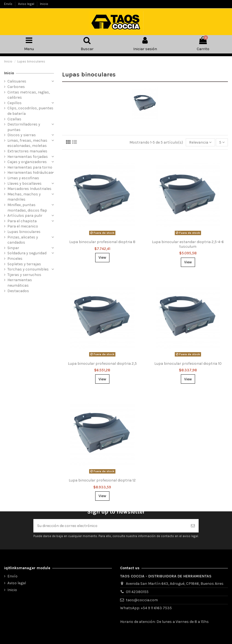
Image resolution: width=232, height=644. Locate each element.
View (102, 257)
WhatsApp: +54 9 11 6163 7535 (146, 608)
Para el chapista (22, 221)
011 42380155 (137, 592)
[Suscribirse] (193, 526)
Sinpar (13, 248)
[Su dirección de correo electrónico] (110, 526)
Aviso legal (27, 4)
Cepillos (14, 103)
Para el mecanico (23, 226)
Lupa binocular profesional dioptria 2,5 (102, 364)
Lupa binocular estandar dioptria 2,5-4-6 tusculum (188, 244)
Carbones (16, 87)
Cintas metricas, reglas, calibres (29, 95)
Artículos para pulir (25, 216)
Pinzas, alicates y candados (23, 240)
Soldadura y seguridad (27, 253)
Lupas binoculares (24, 232)
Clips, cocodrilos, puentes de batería (30, 111)
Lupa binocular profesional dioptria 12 (102, 480)
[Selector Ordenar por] (200, 142)
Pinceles (15, 259)
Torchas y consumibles (28, 269)
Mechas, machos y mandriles (24, 197)
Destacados (18, 291)
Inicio (44, 4)
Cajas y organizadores (27, 162)
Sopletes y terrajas (24, 264)
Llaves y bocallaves (24, 183)
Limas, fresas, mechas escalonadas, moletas (27, 143)
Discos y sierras (22, 135)
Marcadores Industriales (29, 189)
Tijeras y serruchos (24, 275)
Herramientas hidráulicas (30, 173)
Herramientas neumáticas (20, 283)
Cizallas (14, 119)
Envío (9, 4)
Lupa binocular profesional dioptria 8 (102, 242)
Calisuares (17, 81)
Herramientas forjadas (28, 157)
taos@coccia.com (142, 600)
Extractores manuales (27, 151)
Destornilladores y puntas (24, 127)
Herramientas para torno (30, 167)
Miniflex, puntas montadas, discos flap (27, 208)
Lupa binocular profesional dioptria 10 (188, 364)
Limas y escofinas (23, 178)
